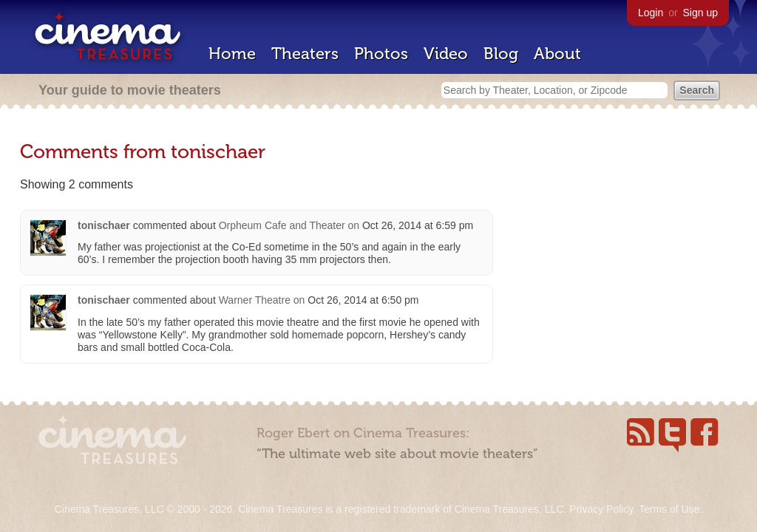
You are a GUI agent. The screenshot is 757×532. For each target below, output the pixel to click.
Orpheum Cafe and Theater (282, 225)
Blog (501, 54)
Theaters (305, 54)
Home (232, 54)
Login (651, 13)
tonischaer (104, 225)
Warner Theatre (255, 300)
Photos (381, 54)
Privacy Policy (601, 509)
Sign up (700, 13)
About (557, 54)
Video (446, 54)
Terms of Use (669, 509)
